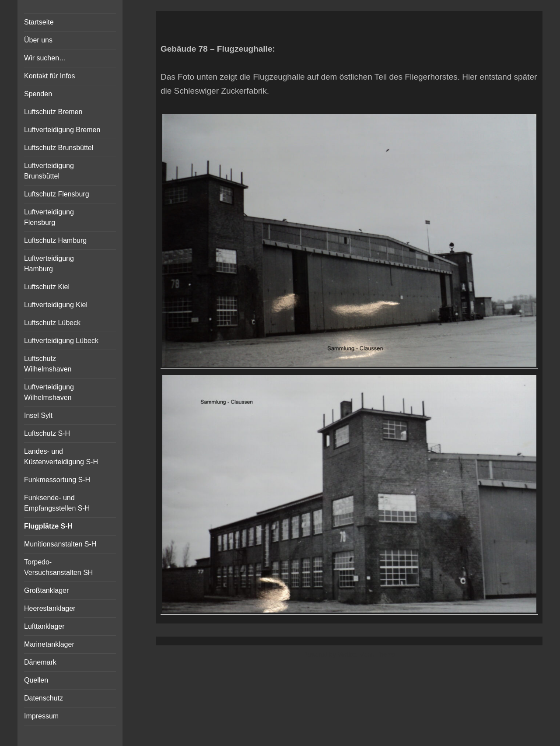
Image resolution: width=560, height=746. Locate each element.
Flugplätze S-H (48, 526)
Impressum (41, 716)
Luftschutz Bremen (53, 112)
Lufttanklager (44, 626)
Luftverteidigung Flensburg (49, 217)
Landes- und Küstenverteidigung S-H (61, 457)
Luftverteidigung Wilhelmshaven (49, 392)
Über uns (38, 40)
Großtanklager (46, 590)
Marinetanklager (49, 644)
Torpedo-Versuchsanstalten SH (58, 567)
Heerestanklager (50, 608)
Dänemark (40, 662)
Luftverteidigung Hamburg (49, 264)
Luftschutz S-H (47, 433)
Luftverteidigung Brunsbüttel (49, 171)
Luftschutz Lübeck (52, 323)
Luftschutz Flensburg (57, 194)
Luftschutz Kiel (47, 287)
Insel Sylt (38, 415)
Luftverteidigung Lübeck (61, 341)
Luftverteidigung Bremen (62, 130)
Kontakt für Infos (50, 76)
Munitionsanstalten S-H (60, 544)
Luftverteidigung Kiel (56, 305)
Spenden (38, 94)
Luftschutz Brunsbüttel (59, 148)
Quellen (36, 680)
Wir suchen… (45, 58)
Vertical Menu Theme (366, 655)
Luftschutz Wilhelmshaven (48, 364)
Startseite (39, 22)
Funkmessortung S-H (57, 480)
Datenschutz (44, 698)
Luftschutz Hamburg (55, 240)
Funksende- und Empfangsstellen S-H (57, 503)
